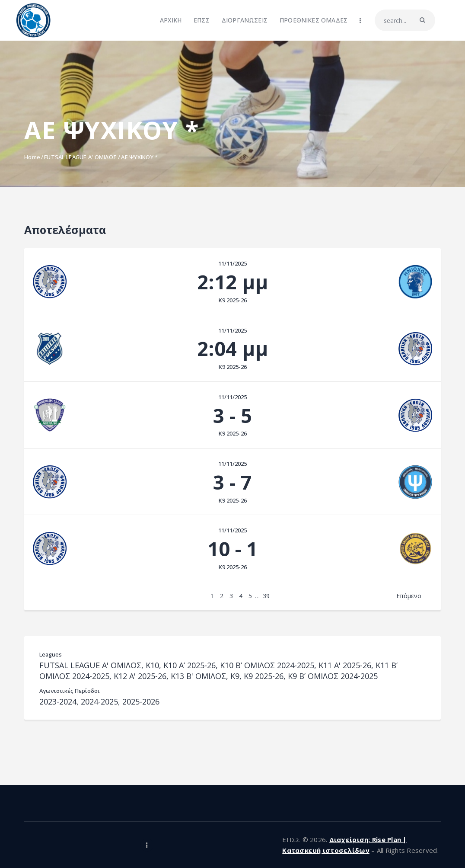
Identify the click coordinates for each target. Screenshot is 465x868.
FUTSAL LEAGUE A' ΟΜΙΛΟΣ (81, 157)
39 (266, 596)
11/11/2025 (232, 263)
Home (32, 157)
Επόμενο (409, 596)
